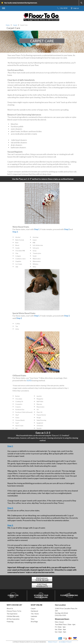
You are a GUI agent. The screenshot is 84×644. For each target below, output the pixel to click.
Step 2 (67, 229)
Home (8, 25)
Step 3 (15, 232)
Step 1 (37, 229)
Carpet (15, 25)
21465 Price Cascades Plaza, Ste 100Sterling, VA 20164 (66, 611)
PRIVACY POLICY (53, 642)
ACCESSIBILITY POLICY (65, 642)
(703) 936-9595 (60, 615)
